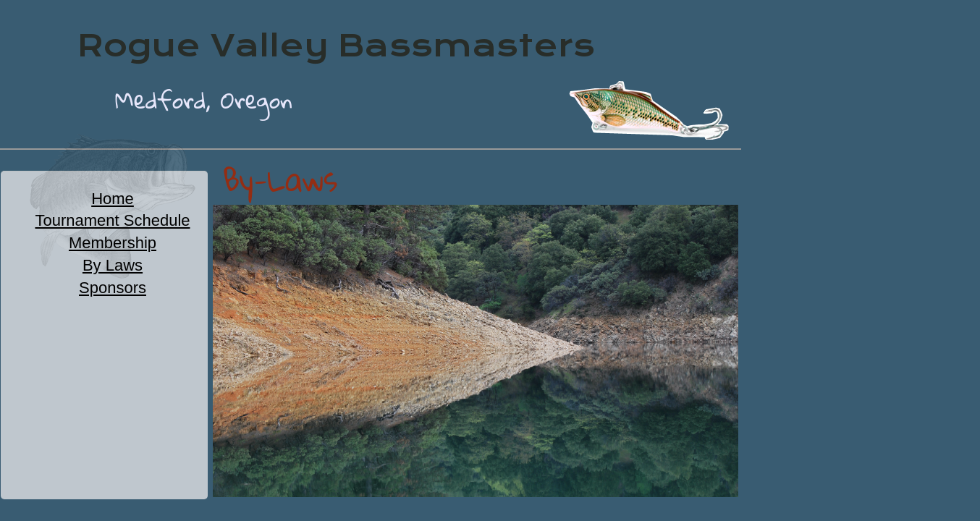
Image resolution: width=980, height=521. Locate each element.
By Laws (113, 265)
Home (113, 199)
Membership (113, 243)
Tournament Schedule (112, 220)
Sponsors (113, 288)
